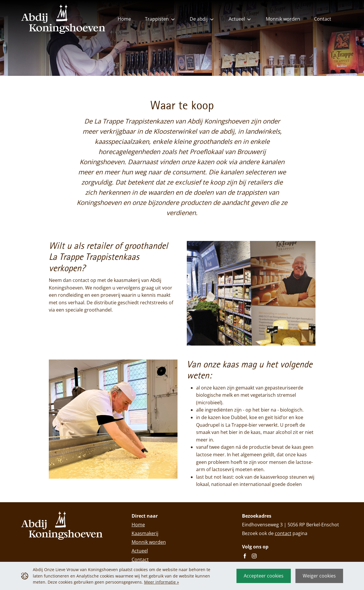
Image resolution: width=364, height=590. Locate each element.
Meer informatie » (162, 582)
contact (283, 533)
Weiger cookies (319, 576)
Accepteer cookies (264, 576)
